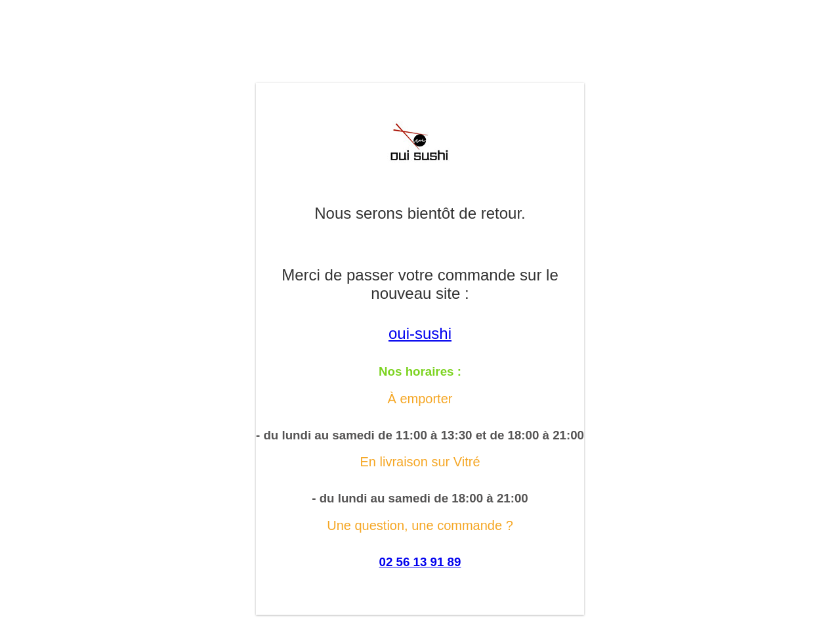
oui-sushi (420, 333)
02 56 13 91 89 (420, 562)
